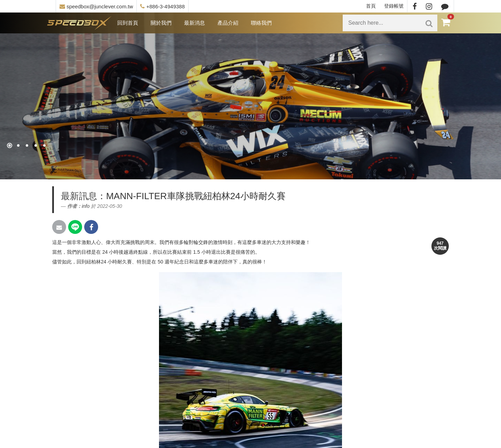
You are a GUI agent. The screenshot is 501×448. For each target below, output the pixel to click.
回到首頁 (128, 23)
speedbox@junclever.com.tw (96, 6)
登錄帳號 (394, 6)
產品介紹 (228, 23)
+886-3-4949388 (162, 6)
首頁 (371, 6)
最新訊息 (79, 196)
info (86, 206)
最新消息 (194, 23)
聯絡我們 (261, 23)
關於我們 (161, 23)
